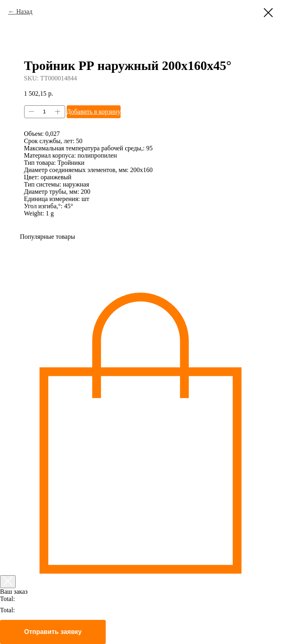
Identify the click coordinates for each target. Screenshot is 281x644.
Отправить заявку (53, 632)
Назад (24, 11)
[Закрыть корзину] (8, 582)
